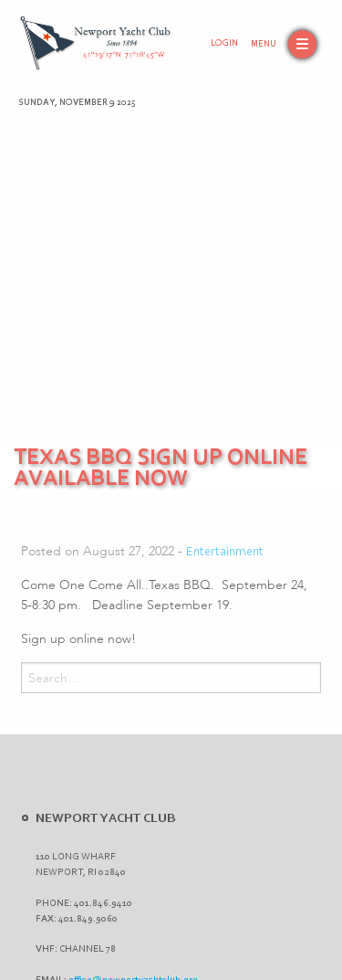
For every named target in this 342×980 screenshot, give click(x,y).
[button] (284, 44)
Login (224, 44)
